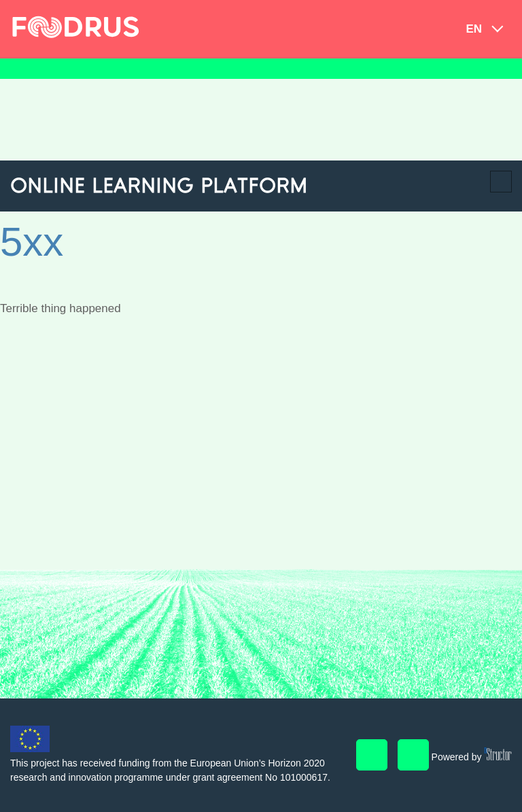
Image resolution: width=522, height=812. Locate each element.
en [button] (474, 29)
